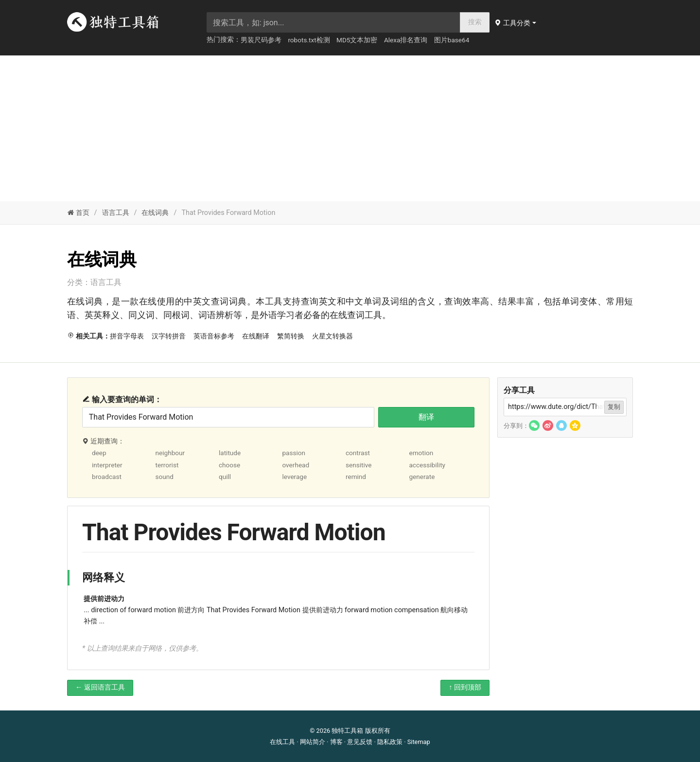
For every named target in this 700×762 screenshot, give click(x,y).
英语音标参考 (214, 336)
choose (229, 465)
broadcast (107, 477)
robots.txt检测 (309, 40)
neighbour (170, 453)
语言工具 (116, 213)
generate (422, 477)
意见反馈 (360, 742)
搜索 (475, 22)
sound (164, 477)
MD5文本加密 (357, 40)
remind (356, 477)
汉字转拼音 (169, 336)
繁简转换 (291, 336)
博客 (336, 742)
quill (225, 477)
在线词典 (155, 213)
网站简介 (313, 742)
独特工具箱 (347, 731)
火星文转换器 (332, 336)
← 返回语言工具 (100, 687)
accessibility (427, 465)
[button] (516, 23)
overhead (296, 465)
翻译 (426, 417)
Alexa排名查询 (406, 40)
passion (294, 453)
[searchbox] (333, 22)
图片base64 (452, 40)
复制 (614, 407)
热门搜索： (224, 39)
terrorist (167, 465)
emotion (421, 453)
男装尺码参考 (261, 40)
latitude (230, 453)
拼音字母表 (127, 336)
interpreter (107, 465)
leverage (294, 477)
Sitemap (419, 742)
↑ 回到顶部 (465, 687)
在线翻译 (256, 336)
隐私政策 (390, 742)
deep (99, 453)
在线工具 (282, 742)
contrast (358, 453)
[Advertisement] (350, 128)
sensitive (359, 465)
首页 (78, 213)
